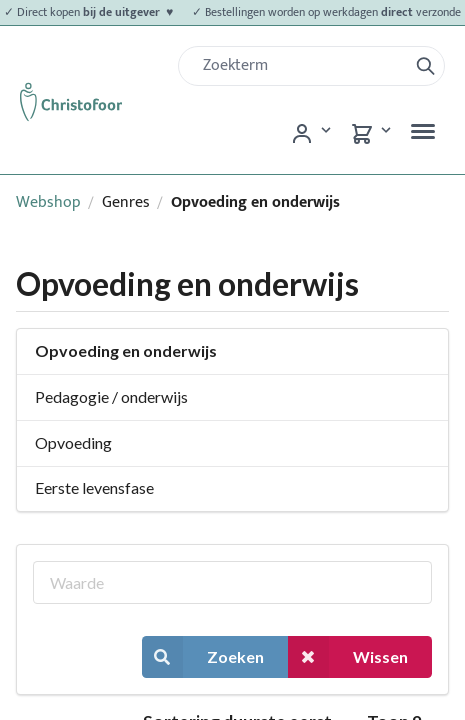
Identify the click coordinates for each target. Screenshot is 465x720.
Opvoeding (73, 442)
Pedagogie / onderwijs (111, 396)
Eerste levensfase (94, 487)
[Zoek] (301, 66)
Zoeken (203, 656)
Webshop (48, 202)
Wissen (348, 656)
